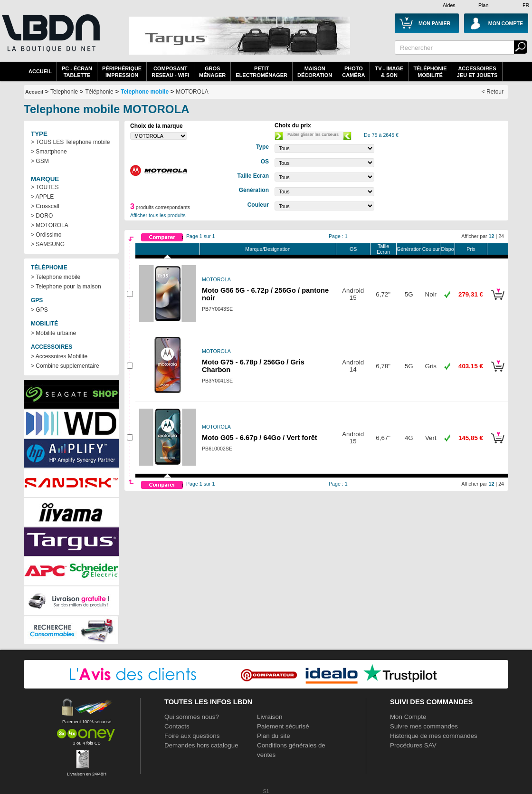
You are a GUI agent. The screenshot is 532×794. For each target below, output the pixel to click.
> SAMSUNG (48, 244)
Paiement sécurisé (283, 726)
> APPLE (42, 197)
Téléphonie (99, 92)
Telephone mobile (145, 92)
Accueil (40, 71)
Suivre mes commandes (424, 726)
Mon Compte (408, 717)
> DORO (42, 216)
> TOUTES (45, 187)
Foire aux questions (192, 736)
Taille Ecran (383, 249)
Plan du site (274, 736)
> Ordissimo (46, 235)
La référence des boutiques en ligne (50, 39)
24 (501, 236)
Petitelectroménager (261, 72)
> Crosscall (45, 206)
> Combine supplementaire (65, 366)
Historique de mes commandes (434, 736)
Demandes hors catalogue (201, 745)
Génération (409, 249)
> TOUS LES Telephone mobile (70, 142)
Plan (483, 5)
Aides (449, 5)
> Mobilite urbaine (53, 333)
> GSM (40, 161)
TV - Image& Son (389, 72)
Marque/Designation (268, 249)
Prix (471, 249)
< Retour (493, 92)
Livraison (270, 717)
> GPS (39, 310)
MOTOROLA (192, 92)
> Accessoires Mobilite (59, 356)
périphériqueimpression (122, 72)
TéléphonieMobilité (430, 72)
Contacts (177, 726)
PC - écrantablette (77, 72)
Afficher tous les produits (158, 215)
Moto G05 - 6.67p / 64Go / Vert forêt (260, 438)
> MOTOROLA (50, 225)
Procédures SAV (413, 745)
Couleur (431, 249)
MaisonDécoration (315, 72)
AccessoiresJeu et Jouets (477, 72)
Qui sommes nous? (192, 717)
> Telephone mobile (56, 277)
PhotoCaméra (353, 72)
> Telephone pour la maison (66, 287)
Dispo (447, 249)
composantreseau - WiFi (170, 72)
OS (353, 249)
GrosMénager (212, 72)
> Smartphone (49, 152)
